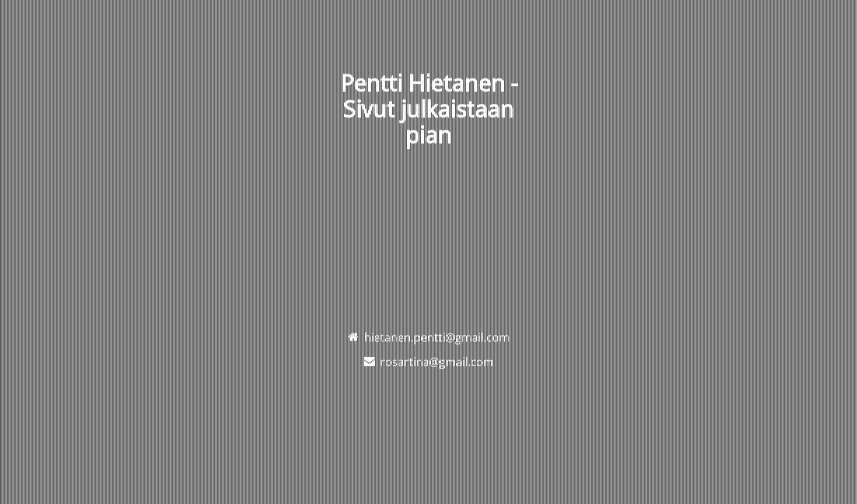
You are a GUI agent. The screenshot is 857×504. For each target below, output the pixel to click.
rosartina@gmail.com (437, 362)
